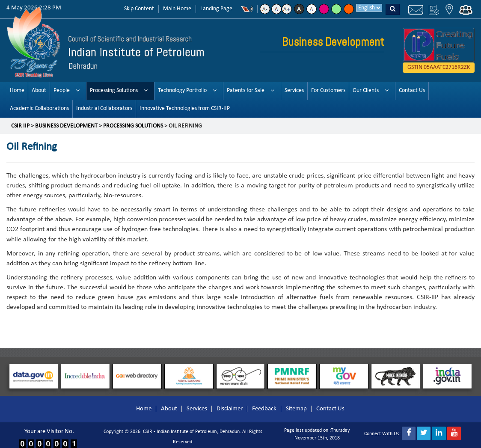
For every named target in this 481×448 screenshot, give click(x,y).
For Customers (328, 90)
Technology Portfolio (182, 90)
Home (17, 90)
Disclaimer (230, 409)
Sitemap (296, 409)
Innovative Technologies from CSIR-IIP (185, 108)
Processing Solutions (114, 90)
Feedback (264, 409)
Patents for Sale (246, 90)
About (39, 90)
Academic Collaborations (39, 108)
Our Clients (366, 90)
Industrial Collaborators (104, 108)
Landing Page (216, 9)
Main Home (177, 9)
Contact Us (412, 90)
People (62, 90)
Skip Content (139, 9)
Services (294, 90)
